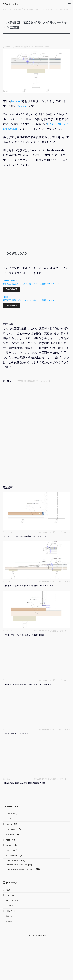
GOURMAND (13, 844)
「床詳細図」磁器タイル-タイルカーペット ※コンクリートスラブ (34, 693)
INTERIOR (11, 851)
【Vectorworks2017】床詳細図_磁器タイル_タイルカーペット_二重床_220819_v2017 (35, 287)
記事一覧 (10, 954)
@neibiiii (24, 106)
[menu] (69, 3)
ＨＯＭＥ (10, 961)
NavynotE (17, 101)
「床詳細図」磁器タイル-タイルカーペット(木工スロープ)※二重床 (35, 594)
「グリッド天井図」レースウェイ (19, 742)
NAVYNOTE (13, 3)
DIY (8, 830)
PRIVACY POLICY (15, 933)
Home (5, 9)
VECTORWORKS (19, 9)
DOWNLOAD (13, 295)
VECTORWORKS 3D (17, 885)
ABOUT (10, 919)
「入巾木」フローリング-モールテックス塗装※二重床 (29, 644)
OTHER (10, 865)
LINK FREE (12, 926)
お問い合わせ (13, 947)
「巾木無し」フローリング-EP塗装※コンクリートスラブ (30, 545)
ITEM (9, 858)
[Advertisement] (37, 214)
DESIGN (10, 823)
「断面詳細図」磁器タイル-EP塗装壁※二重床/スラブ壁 (30, 792)
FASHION (11, 837)
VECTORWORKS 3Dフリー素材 (22, 891)
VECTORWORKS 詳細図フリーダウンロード (49, 9)
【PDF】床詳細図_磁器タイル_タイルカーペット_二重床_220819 (31, 306)
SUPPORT (11, 940)
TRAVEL (10, 872)
